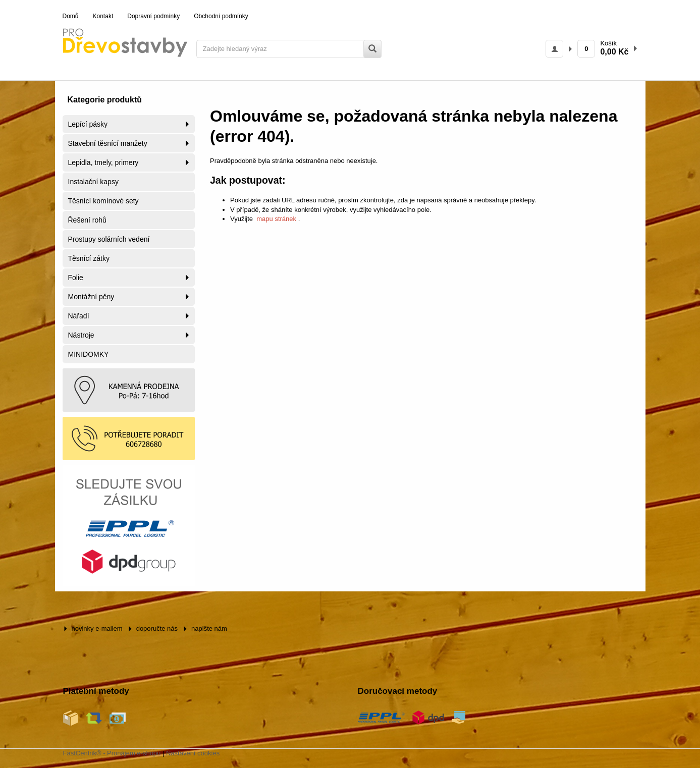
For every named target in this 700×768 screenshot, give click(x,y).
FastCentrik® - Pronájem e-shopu (112, 753)
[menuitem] (71, 17)
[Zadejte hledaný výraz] (289, 49)
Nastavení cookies (193, 753)
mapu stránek (277, 219)
